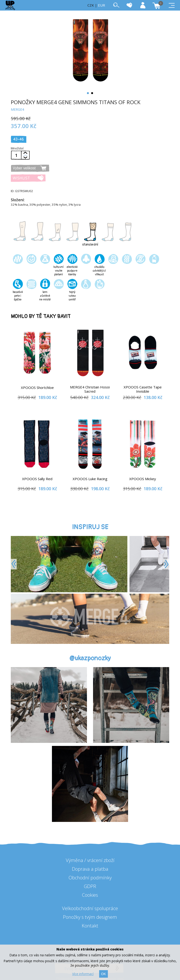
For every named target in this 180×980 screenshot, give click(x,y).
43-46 (19, 139)
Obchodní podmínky (90, 878)
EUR (102, 5)
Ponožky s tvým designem (90, 917)
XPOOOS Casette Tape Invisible (143, 389)
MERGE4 (17, 109)
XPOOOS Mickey (143, 479)
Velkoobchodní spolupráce (90, 908)
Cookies (90, 895)
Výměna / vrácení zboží (90, 860)
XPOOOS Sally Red (37, 479)
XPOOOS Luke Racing (90, 479)
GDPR (90, 886)
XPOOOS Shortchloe (37, 387)
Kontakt (90, 926)
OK (104, 974)
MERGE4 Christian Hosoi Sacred (90, 389)
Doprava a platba (90, 869)
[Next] (166, 564)
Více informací (83, 974)
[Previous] (14, 564)
